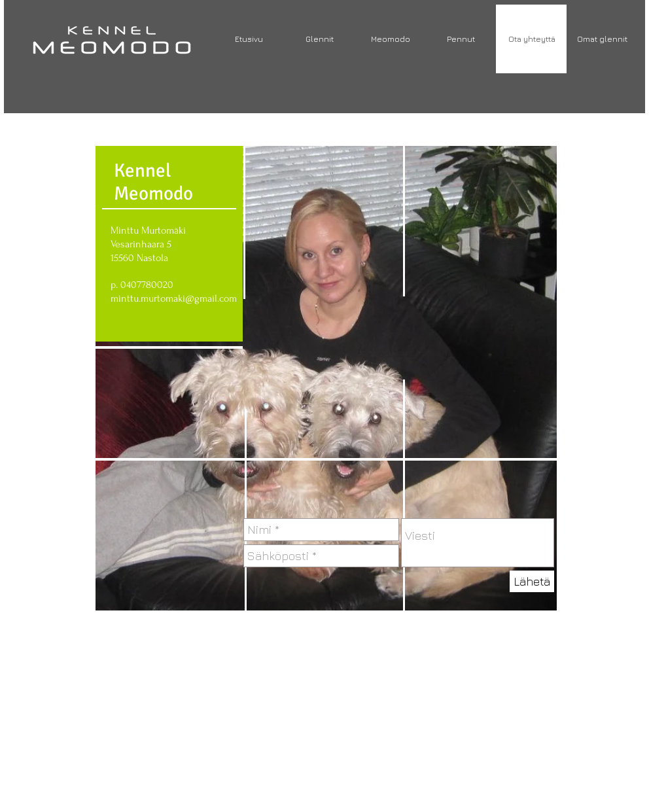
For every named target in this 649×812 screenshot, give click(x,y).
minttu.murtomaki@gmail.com (174, 298)
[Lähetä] (532, 581)
